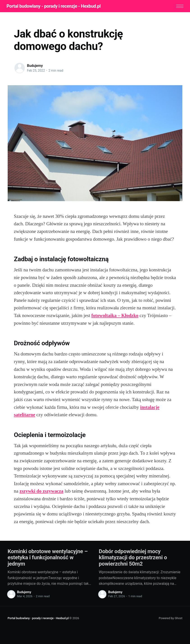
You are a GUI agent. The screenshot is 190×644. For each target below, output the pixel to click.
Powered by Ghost (171, 619)
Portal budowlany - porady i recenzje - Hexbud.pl (55, 6)
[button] (179, 6)
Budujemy (35, 66)
